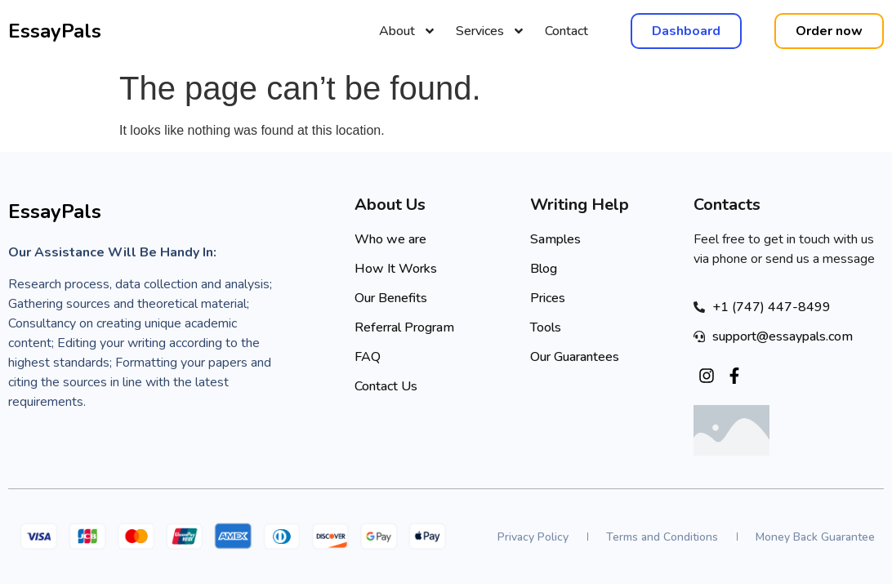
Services (491, 31)
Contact (566, 31)
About (408, 31)
